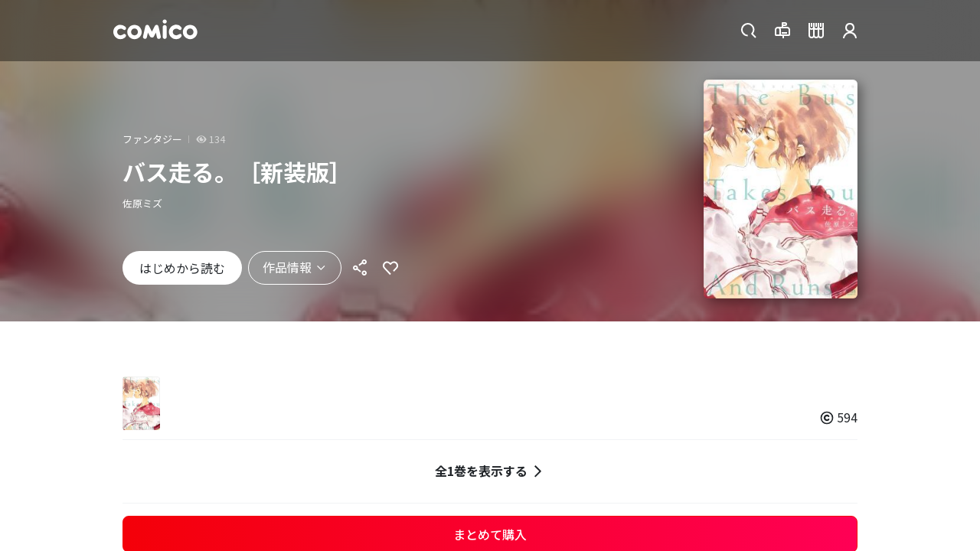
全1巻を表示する (490, 471)
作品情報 (295, 267)
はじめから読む (182, 268)
